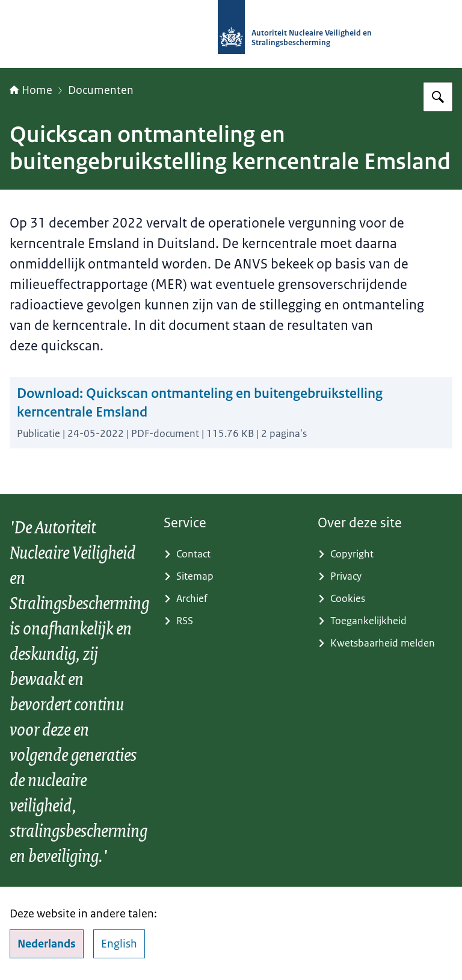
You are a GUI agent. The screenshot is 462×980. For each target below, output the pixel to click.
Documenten (101, 90)
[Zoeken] (438, 97)
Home (31, 90)
